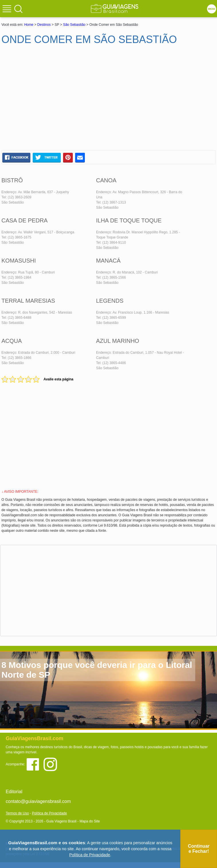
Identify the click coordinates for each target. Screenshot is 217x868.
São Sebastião (74, 25)
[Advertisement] (57, 100)
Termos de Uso (17, 813)
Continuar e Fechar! (199, 849)
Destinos (44, 25)
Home (29, 25)
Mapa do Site (90, 821)
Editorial (14, 792)
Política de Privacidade (49, 813)
